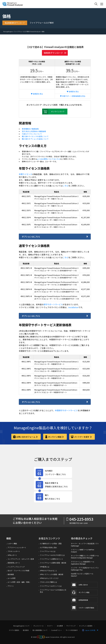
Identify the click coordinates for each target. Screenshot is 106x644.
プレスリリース (38, 626)
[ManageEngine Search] (96, 4)
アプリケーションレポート (17, 548)
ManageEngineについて (21, 626)
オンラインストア (53, 112)
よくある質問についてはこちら (49, 159)
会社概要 (60, 626)
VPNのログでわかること (48, 571)
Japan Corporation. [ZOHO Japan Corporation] (52, 637)
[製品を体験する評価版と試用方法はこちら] (53, 485)
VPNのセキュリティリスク (49, 578)
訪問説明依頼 (80, 600)
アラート (11, 586)
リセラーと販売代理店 (83, 608)
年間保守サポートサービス (66, 410)
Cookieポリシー (57, 630)
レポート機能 (12, 544)
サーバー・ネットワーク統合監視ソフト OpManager (85, 545)
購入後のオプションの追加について (35, 139)
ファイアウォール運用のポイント (52, 559)
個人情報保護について (40, 630)
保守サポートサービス (53, 304)
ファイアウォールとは (48, 551)
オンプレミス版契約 (86, 626)
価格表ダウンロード (53, 53)
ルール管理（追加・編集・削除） (19, 582)
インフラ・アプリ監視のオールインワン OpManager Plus (85, 569)
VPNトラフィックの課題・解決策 (52, 574)
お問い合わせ (80, 585)
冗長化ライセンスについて (32, 134)
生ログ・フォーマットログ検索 (18, 571)
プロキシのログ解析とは (48, 582)
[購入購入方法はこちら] (53, 497)
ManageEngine (8, 32)
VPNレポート (12, 555)
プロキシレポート (14, 551)
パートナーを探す (82, 437)
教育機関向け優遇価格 (30, 129)
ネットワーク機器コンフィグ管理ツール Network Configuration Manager (85, 557)
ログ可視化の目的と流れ (48, 548)
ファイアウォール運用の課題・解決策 (53, 563)
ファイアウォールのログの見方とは (52, 555)
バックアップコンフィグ (16, 567)
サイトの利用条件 (72, 630)
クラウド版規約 (14, 630)
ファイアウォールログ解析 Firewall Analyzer (27, 32)
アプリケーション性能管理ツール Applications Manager (83, 563)
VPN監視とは (45, 567)
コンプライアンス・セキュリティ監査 (21, 559)
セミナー (50, 626)
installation (73, 307)
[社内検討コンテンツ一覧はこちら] (53, 472)
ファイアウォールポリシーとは (51, 586)
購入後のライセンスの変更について (35, 136)
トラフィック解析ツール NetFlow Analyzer (83, 551)
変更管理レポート (14, 563)
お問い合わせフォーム (26, 437)
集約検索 (11, 574)
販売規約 (26, 630)
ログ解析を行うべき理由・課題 (51, 544)
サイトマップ (71, 626)
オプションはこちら (31, 237)
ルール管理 (11, 578)
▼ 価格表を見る (37, 94)
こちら (66, 186)
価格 (43, 32)
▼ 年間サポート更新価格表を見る (73, 96)
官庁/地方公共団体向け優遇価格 (34, 131)
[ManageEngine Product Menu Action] (102, 4)
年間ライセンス (25, 174)
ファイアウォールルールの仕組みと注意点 (53, 591)
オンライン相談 (55, 437)
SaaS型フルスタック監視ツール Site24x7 (82, 575)
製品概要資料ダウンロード (15, 23)
